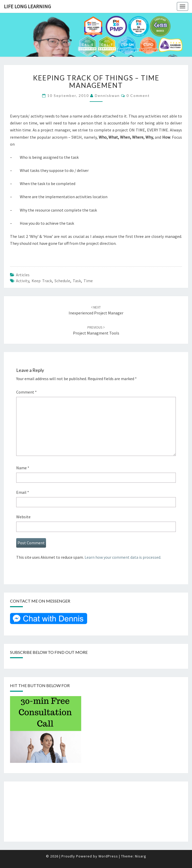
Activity (22, 281)
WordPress (108, 856)
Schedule (62, 281)
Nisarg (141, 856)
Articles (23, 275)
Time (88, 281)
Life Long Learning (27, 6)
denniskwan (107, 95)
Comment (26, 392)
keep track (42, 281)
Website (23, 517)
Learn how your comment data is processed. (123, 557)
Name (23, 468)
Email (23, 492)
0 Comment (138, 95)
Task (77, 281)
